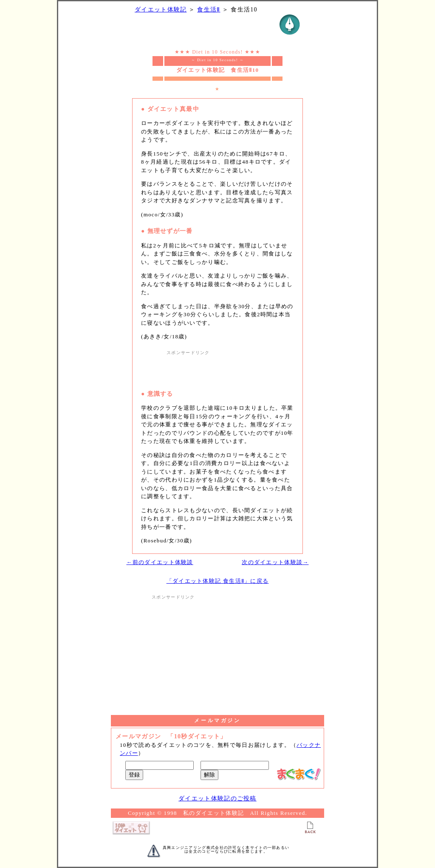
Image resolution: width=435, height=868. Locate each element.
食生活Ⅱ (209, 10)
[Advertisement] (217, 369)
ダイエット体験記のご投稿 (217, 799)
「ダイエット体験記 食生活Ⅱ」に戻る (218, 581)
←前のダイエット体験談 (160, 562)
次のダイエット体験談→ (275, 562)
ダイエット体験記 (161, 10)
